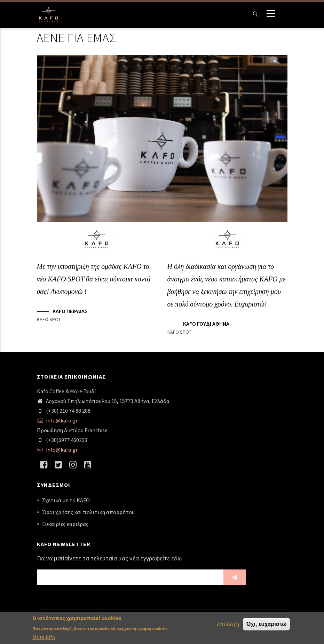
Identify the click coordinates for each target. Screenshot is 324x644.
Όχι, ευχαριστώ (266, 625)
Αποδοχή (228, 625)
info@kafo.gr (57, 420)
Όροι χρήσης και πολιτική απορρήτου (88, 512)
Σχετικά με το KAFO (66, 500)
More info (44, 638)
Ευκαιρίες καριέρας (65, 524)
